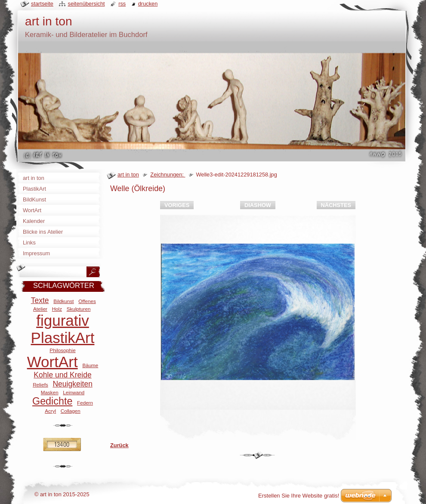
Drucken (148, 4)
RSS (122, 4)
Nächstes (336, 205)
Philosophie (62, 350)
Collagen (71, 411)
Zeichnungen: (168, 175)
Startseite (42, 4)
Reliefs (40, 385)
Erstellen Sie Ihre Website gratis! (299, 496)
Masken (50, 392)
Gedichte (52, 401)
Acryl (50, 411)
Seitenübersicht (86, 4)
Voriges (177, 205)
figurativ (63, 320)
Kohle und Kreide (62, 375)
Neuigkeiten (72, 384)
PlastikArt (63, 338)
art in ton (128, 175)
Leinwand (74, 392)
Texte (40, 300)
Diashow (258, 205)
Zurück (119, 445)
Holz (57, 309)
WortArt (52, 362)
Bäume (90, 365)
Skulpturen (79, 309)
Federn (85, 403)
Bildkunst (63, 301)
